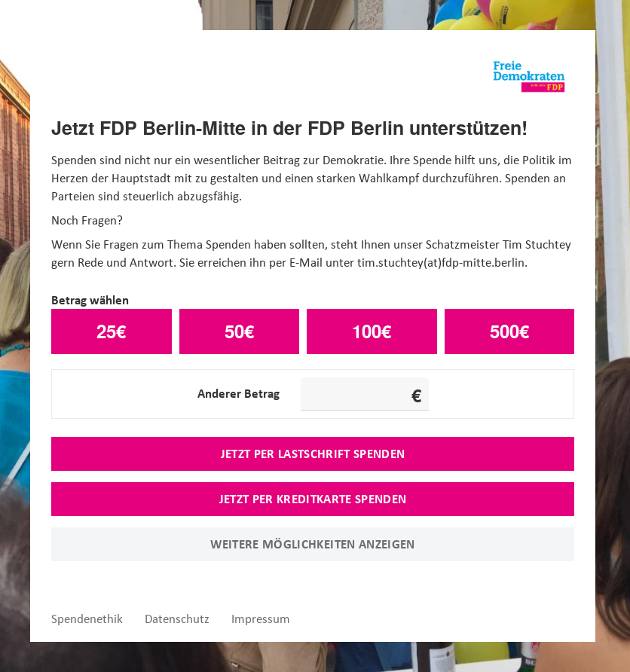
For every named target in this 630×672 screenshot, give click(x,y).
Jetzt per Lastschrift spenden (313, 454)
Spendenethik (87, 619)
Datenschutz (177, 619)
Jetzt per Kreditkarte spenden (313, 499)
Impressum (261, 619)
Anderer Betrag (239, 393)
